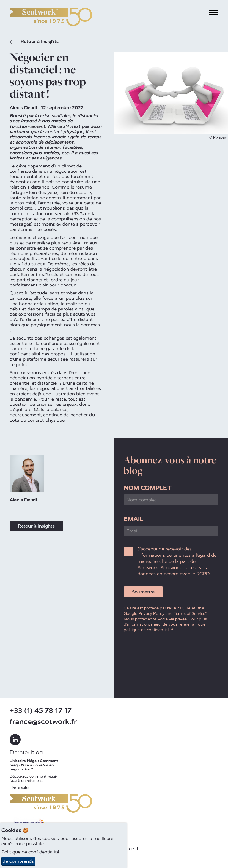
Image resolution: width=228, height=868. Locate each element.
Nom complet (148, 488)
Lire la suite (19, 788)
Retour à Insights (34, 42)
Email (134, 519)
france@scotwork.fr (43, 722)
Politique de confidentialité (30, 852)
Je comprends (18, 861)
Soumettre (143, 592)
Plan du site (128, 848)
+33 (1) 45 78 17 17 (41, 711)
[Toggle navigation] (214, 13)
